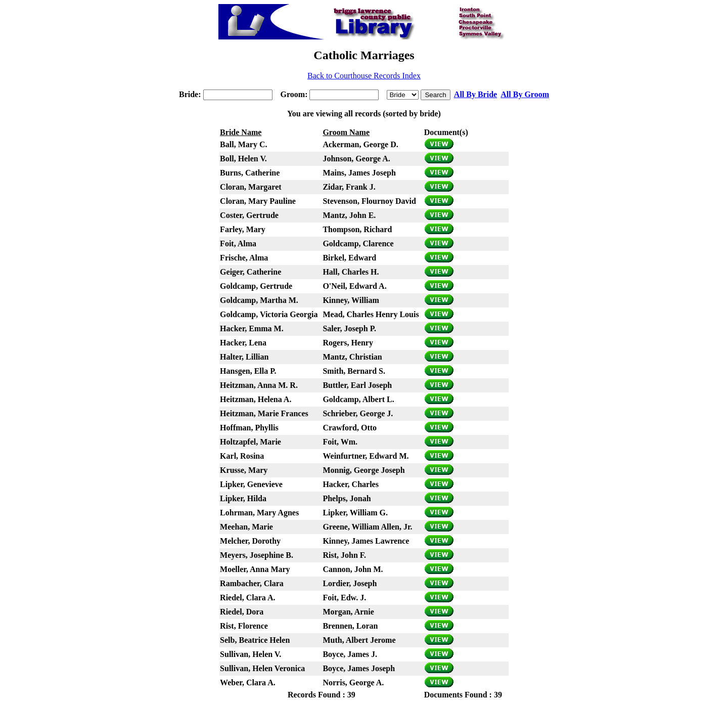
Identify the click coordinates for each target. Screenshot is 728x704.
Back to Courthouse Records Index (364, 76)
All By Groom (525, 94)
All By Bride (475, 94)
